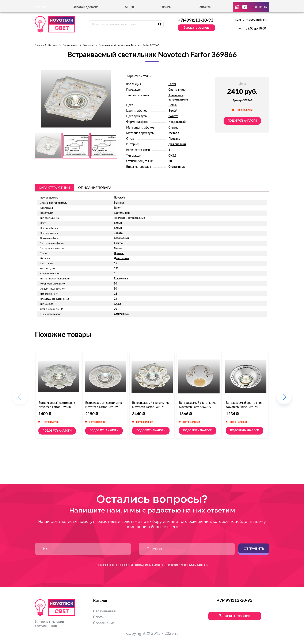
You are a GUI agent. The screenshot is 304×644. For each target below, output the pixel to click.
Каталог (53, 45)
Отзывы (166, 7)
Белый (173, 105)
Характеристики (54, 188)
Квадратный (177, 122)
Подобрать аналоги (242, 121)
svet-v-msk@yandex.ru (251, 20)
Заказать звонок (196, 28)
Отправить (254, 548)
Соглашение (104, 623)
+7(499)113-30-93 (196, 20)
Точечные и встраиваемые (129, 218)
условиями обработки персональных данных (180, 565)
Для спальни (177, 144)
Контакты (204, 7)
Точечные (89, 45)
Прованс (174, 139)
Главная (39, 45)
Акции (129, 7)
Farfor (172, 84)
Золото (173, 116)
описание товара (95, 188)
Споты (99, 617)
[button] (284, 399)
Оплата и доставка (85, 7)
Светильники (71, 45)
